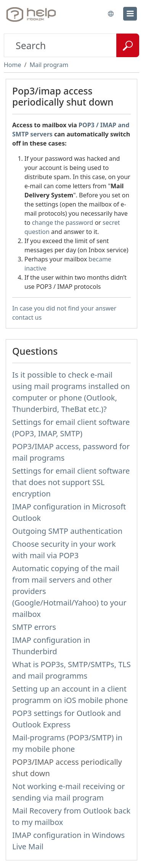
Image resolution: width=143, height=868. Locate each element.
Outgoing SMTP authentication (67, 531)
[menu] (130, 14)
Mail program (49, 65)
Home (13, 65)
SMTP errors (34, 627)
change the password (63, 223)
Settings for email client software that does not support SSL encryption (71, 482)
